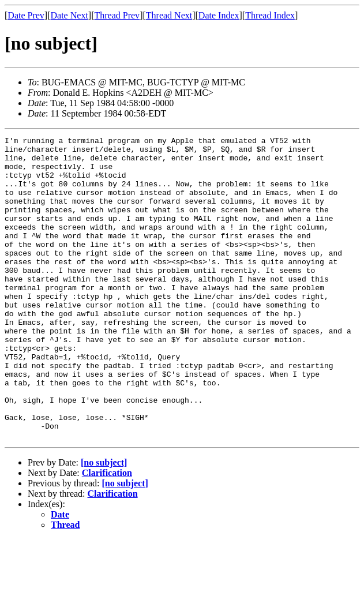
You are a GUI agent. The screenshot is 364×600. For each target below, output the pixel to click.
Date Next (70, 15)
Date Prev (26, 15)
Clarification (107, 533)
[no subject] (104, 523)
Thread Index (270, 15)
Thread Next (169, 15)
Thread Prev (117, 15)
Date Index (219, 15)
